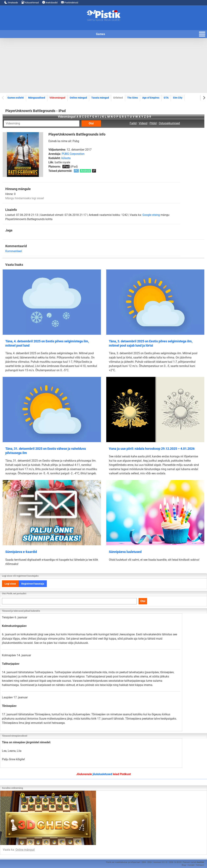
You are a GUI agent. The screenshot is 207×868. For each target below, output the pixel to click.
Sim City (178, 98)
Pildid (153, 123)
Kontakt (191, 865)
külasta (66, 158)
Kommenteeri (14, 251)
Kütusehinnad (30, 2)
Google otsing (151, 215)
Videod (143, 123)
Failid (133, 123)
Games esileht (16, 98)
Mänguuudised (37, 98)
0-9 (149, 117)
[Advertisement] (103, 65)
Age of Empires (151, 98)
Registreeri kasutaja (33, 584)
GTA (166, 98)
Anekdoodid (50, 2)
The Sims (133, 98)
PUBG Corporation (73, 154)
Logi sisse (10, 584)
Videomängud (57, 98)
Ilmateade (11, 2)
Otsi (91, 123)
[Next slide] (204, 98)
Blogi (184, 865)
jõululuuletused (102, 774)
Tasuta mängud (100, 98)
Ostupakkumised (169, 123)
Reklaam (200, 865)
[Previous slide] (3, 98)
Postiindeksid (70, 2)
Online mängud (78, 98)
